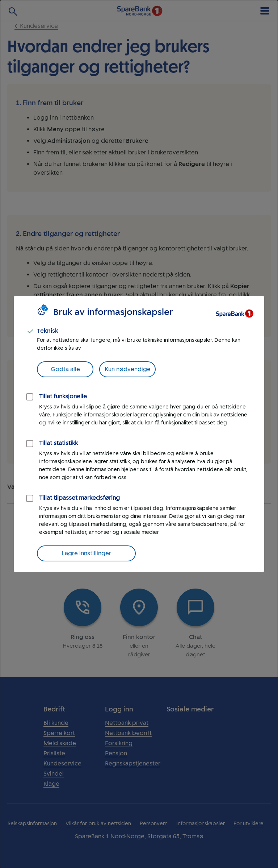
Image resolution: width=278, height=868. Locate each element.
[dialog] (139, 434)
